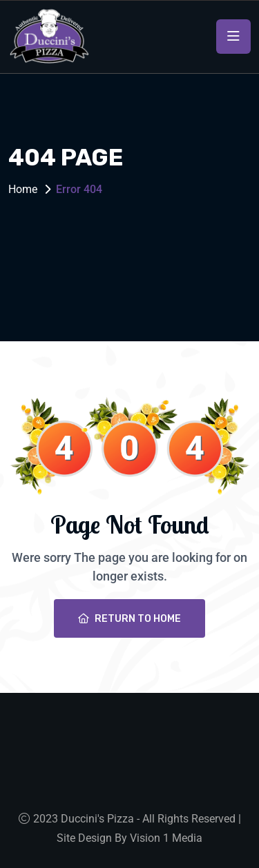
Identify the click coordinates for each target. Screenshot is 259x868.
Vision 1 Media (166, 838)
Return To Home (129, 619)
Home (23, 189)
